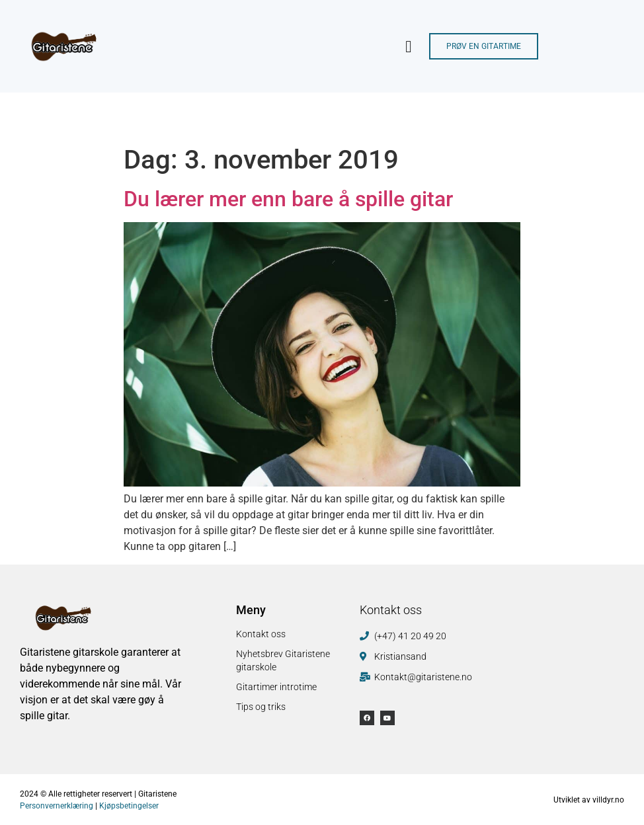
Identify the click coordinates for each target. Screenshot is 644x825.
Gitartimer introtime (276, 687)
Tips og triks (261, 707)
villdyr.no (608, 800)
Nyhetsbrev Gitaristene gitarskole (283, 660)
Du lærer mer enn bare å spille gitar (288, 199)
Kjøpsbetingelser (129, 806)
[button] (409, 46)
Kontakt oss (261, 634)
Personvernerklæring (57, 806)
